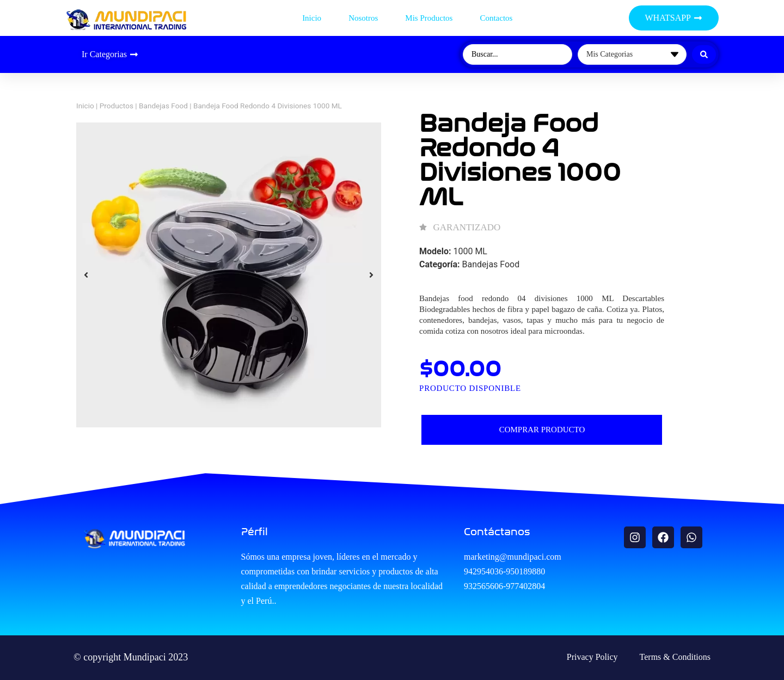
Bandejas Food (163, 106)
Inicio (312, 18)
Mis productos (429, 18)
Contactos (496, 18)
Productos (117, 106)
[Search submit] (704, 54)
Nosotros (363, 18)
